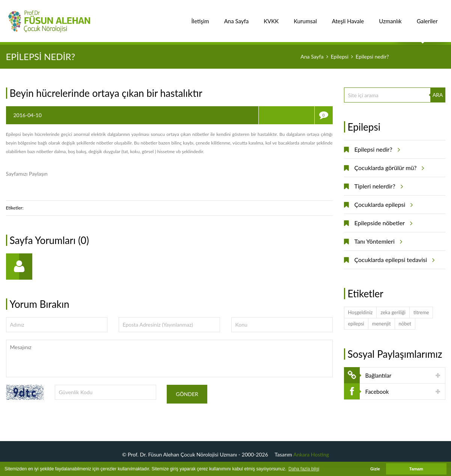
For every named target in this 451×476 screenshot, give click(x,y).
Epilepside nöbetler (382, 223)
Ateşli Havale (348, 17)
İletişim (200, 17)
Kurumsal (305, 17)
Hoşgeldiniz (360, 312)
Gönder (187, 394)
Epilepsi (340, 56)
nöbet (405, 324)
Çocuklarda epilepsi (383, 205)
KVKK (271, 17)
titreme (421, 312)
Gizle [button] (375, 469)
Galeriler (427, 17)
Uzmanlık (390, 17)
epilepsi (356, 324)
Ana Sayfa (237, 17)
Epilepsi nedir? (376, 149)
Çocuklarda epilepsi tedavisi (394, 260)
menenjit (382, 324)
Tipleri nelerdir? (378, 186)
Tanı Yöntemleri (377, 241)
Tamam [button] (416, 469)
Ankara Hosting (311, 454)
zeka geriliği (393, 312)
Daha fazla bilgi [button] (304, 469)
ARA (438, 95)
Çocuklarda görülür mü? (388, 168)
